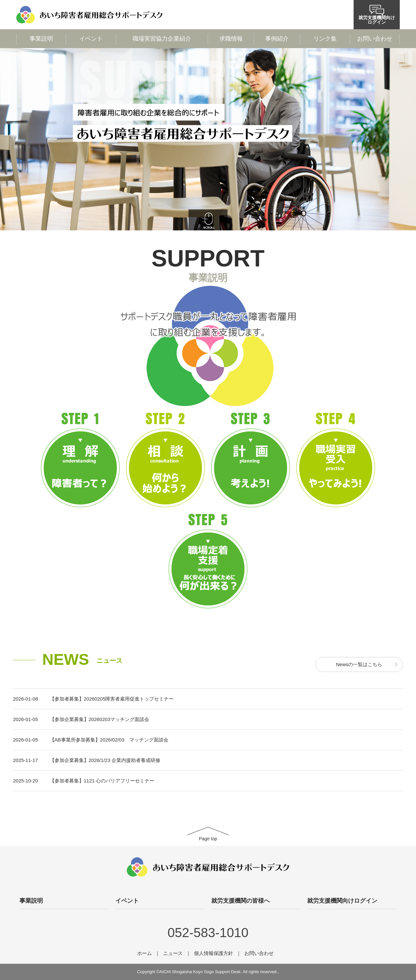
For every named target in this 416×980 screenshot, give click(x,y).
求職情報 (231, 39)
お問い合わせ (375, 39)
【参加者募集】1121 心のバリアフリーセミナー (102, 781)
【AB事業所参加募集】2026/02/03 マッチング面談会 (109, 740)
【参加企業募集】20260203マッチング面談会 (100, 719)
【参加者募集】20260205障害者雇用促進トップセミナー (112, 699)
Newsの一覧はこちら (359, 664)
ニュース (173, 953)
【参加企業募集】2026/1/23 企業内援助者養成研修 (105, 760)
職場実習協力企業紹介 (162, 39)
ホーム (144, 953)
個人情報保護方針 (214, 953)
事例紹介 (277, 39)
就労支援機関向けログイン (377, 15)
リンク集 (325, 39)
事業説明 (41, 39)
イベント (91, 39)
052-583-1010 (208, 933)
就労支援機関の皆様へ (240, 901)
